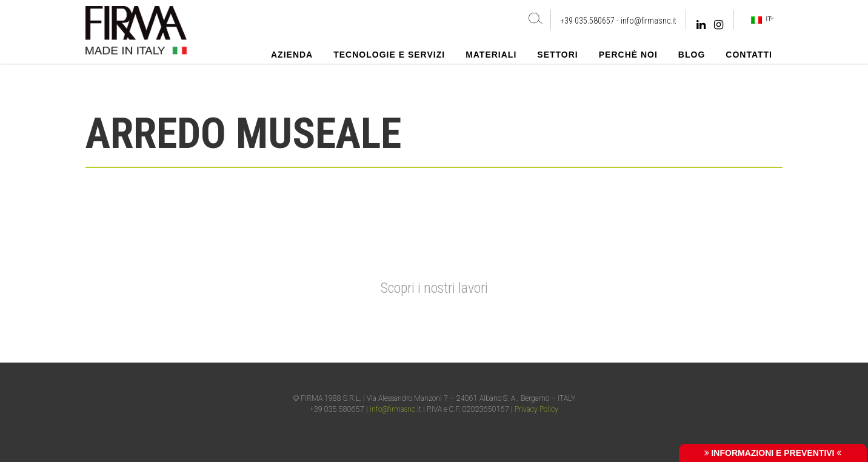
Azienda (292, 55)
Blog (692, 55)
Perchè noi (628, 55)
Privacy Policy (536, 409)
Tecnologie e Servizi (389, 55)
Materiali (491, 55)
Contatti (749, 55)
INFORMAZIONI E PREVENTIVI (773, 453)
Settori (557, 55)
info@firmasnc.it (649, 21)
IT (761, 19)
